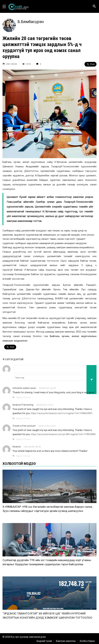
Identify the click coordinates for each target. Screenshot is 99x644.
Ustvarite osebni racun (24, 388)
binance (17, 447)
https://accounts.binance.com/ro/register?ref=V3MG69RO (62, 413)
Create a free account (24, 426)
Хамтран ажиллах (66, 641)
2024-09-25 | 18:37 (45, 405)
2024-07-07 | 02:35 (47, 388)
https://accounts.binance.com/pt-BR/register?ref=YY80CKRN (63, 434)
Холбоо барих (87, 641)
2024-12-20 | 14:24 (47, 426)
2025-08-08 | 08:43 (32, 447)
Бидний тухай (44, 641)
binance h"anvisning (23, 405)
